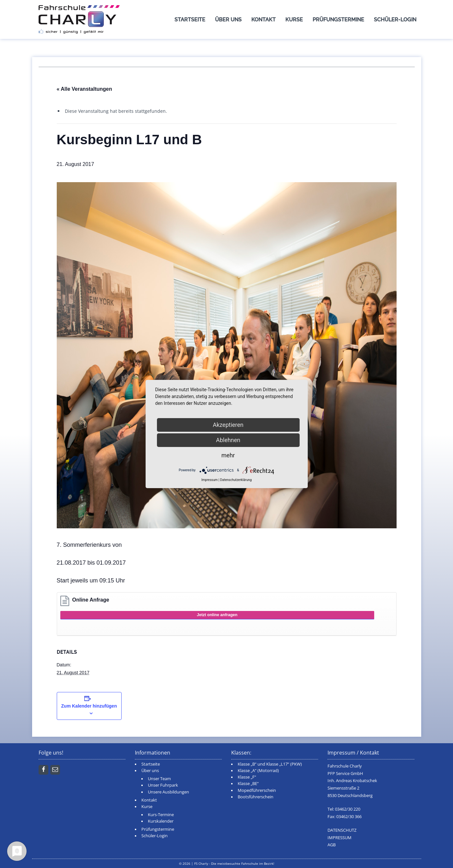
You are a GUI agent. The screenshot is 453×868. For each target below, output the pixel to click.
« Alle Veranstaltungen (84, 89)
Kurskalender (161, 821)
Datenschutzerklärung (236, 480)
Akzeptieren (228, 425)
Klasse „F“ (247, 777)
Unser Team (159, 779)
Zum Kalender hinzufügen (89, 706)
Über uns (228, 20)
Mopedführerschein (257, 790)
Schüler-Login (395, 20)
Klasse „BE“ (248, 784)
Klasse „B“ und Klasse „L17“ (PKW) (270, 764)
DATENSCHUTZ (342, 830)
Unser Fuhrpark (163, 785)
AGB (332, 845)
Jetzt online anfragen (217, 615)
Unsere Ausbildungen (168, 792)
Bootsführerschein (256, 797)
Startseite (190, 20)
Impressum (209, 480)
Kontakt (263, 20)
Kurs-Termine (161, 815)
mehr (228, 455)
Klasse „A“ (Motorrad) (258, 771)
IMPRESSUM (340, 838)
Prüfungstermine (338, 20)
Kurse (294, 20)
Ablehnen (228, 440)
